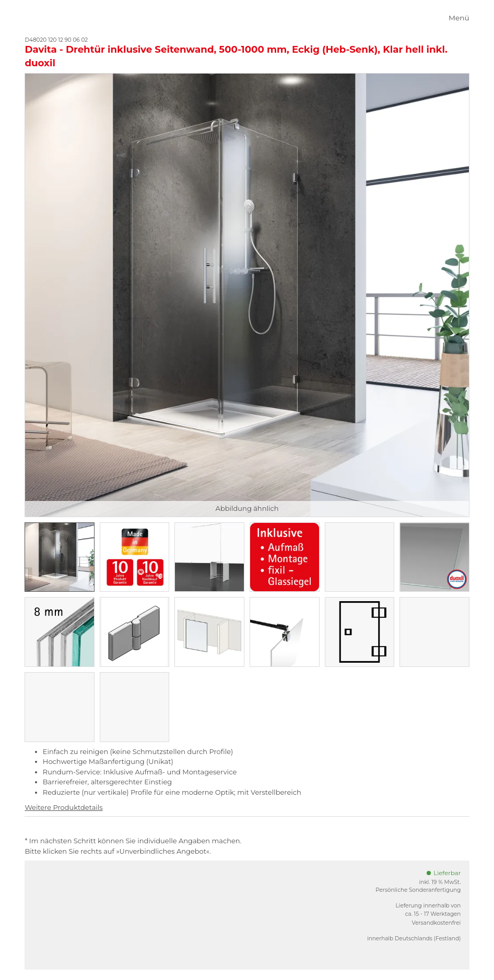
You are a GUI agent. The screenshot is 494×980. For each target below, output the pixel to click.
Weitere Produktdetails (63, 807)
